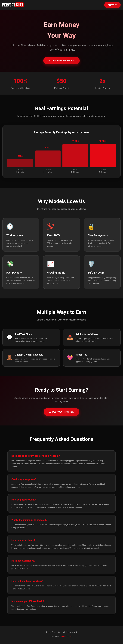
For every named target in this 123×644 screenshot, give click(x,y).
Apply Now (112, 5)
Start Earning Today (62, 60)
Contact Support (66, 636)
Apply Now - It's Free (61, 412)
